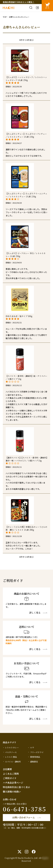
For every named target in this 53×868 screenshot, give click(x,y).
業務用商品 (35, 757)
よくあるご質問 (11, 774)
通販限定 (34, 762)
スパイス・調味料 (13, 762)
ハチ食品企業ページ (13, 783)
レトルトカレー (12, 747)
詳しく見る (35, 613)
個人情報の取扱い (12, 792)
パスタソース (11, 752)
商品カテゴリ (10, 742)
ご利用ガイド (10, 778)
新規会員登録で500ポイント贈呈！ (19, 2)
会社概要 (7, 769)
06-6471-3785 (25, 809)
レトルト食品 (11, 757)
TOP (5, 17)
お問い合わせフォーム (24, 817)
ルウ (32, 747)
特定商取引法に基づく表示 (16, 787)
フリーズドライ (37, 752)
